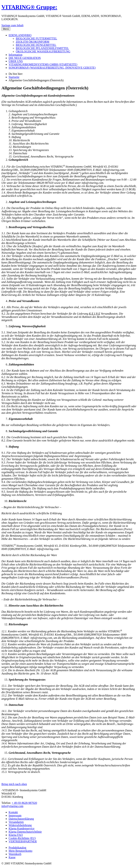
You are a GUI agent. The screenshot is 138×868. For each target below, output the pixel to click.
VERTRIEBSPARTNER (23, 841)
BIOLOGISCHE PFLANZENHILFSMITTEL (42, 48)
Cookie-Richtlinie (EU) (22, 838)
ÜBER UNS (16, 61)
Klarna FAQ (16, 835)
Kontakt (13, 812)
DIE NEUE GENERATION (25, 58)
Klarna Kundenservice (22, 828)
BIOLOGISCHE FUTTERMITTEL (36, 38)
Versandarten (16, 822)
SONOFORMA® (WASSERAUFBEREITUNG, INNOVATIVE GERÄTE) (52, 68)
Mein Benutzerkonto (20, 851)
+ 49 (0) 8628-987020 (24, 803)
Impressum (15, 815)
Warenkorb (15, 854)
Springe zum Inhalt (12, 25)
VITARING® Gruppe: (29, 7)
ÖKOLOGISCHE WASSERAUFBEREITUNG (43, 51)
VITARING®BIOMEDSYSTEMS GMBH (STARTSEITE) (43, 64)
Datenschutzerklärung (21, 819)
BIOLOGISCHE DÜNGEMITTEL (36, 45)
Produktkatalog (17, 848)
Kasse (12, 857)
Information (15, 55)
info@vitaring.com (12, 806)
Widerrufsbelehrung (20, 825)
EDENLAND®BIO (20, 35)
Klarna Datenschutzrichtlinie (25, 832)
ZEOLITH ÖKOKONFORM (33, 42)
